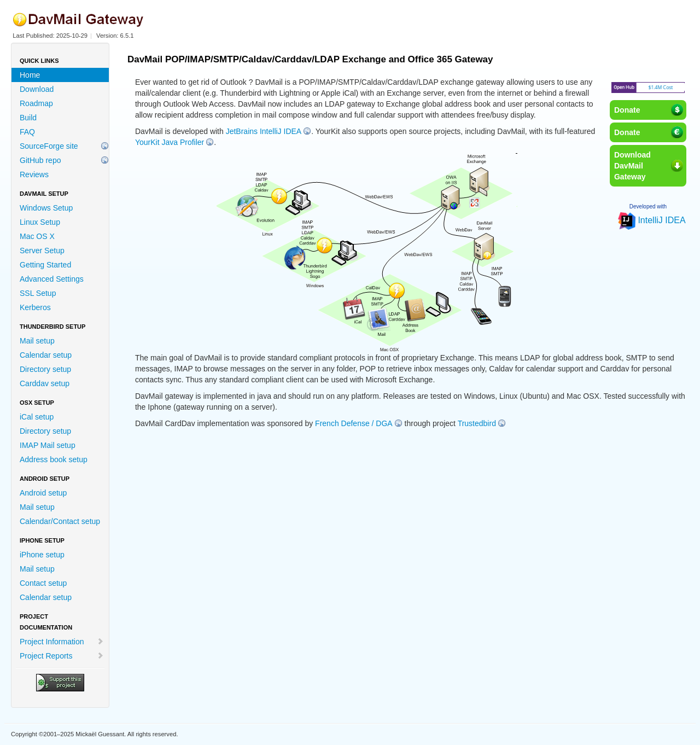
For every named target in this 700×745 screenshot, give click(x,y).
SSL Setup (38, 293)
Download (37, 89)
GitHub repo (40, 160)
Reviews (34, 174)
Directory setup (45, 369)
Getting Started (45, 265)
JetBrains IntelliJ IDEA (264, 131)
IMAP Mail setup (48, 445)
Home (30, 75)
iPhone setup (42, 555)
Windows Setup (46, 208)
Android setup (43, 493)
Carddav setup (45, 383)
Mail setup (37, 341)
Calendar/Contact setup (60, 521)
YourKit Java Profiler (170, 142)
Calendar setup (46, 355)
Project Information (62, 642)
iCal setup (37, 417)
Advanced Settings (52, 279)
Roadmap (36, 103)
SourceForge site (49, 146)
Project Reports (62, 656)
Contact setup (43, 583)
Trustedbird (477, 423)
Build (28, 118)
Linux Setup (40, 222)
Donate (627, 110)
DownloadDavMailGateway (632, 166)
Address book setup (54, 459)
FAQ (27, 132)
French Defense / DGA (354, 423)
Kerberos (35, 307)
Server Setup (42, 251)
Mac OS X (37, 236)
